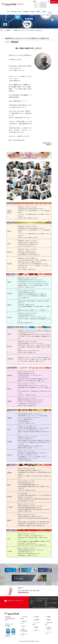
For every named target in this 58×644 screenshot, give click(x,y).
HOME (8, 12)
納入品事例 (37, 617)
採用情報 (44, 12)
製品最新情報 (26, 12)
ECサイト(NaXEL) (50, 12)
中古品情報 (32, 12)
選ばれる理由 (14, 12)
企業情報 (38, 12)
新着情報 (35, 1)
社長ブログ (37, 630)
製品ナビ (20, 12)
